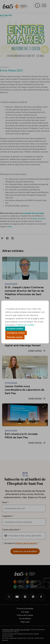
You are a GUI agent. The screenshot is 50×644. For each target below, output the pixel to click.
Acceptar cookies (15, 329)
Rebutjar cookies (15, 337)
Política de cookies (25, 325)
